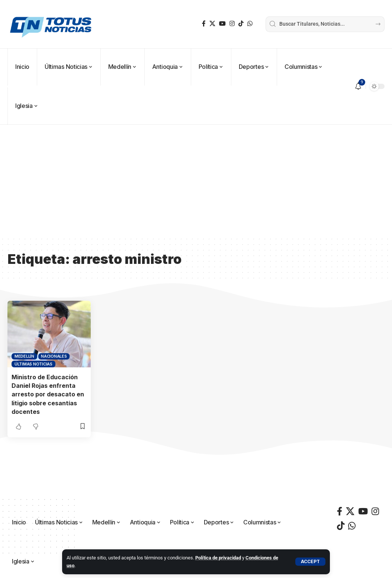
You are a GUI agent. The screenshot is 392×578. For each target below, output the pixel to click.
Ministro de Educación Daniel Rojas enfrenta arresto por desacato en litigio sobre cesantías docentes (48, 394)
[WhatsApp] (250, 24)
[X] (212, 24)
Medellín (24, 356)
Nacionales (54, 356)
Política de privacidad (218, 558)
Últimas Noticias (33, 364)
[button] (310, 562)
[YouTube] (222, 24)
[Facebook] (204, 24)
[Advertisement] (196, 181)
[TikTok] (241, 24)
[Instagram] (232, 24)
